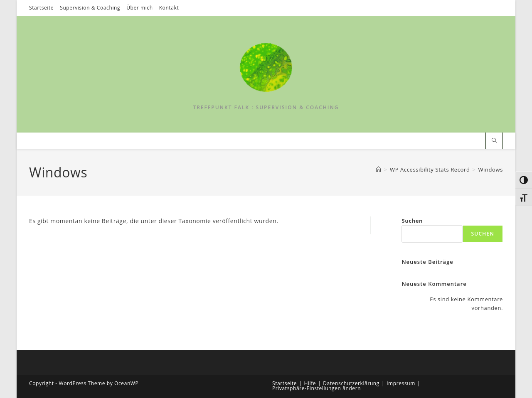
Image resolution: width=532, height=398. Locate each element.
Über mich (140, 8)
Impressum (401, 383)
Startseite (41, 8)
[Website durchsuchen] (494, 141)
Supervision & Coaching (90, 8)
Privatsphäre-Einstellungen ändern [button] (316, 388)
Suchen (412, 221)
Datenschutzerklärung (351, 383)
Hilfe (310, 383)
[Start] (379, 170)
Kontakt (169, 8)
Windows (490, 170)
